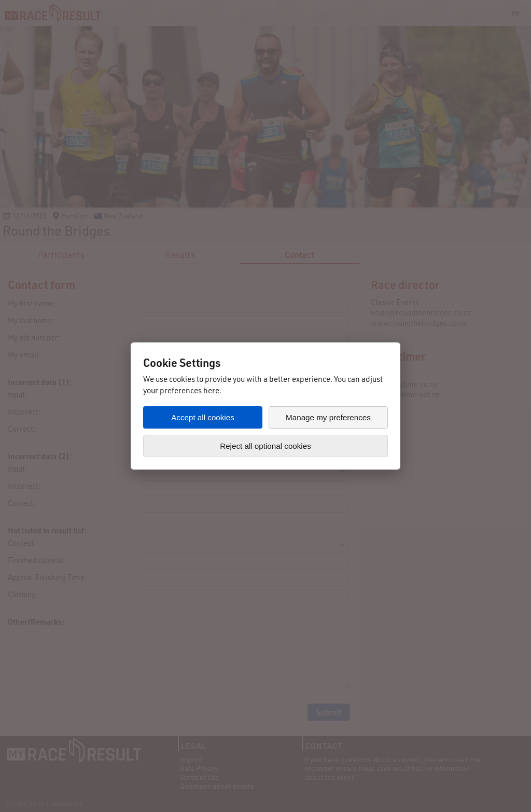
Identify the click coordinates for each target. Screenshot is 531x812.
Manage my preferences (328, 417)
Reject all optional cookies (265, 446)
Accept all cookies (203, 417)
